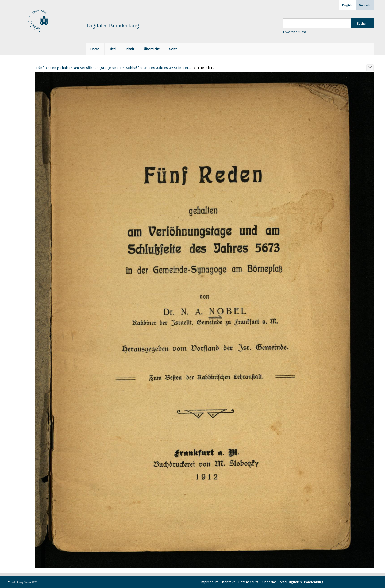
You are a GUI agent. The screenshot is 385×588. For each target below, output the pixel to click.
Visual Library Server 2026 (23, 582)
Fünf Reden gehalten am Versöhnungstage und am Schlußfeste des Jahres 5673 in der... (114, 68)
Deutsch (365, 5)
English (347, 5)
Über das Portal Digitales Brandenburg (293, 582)
